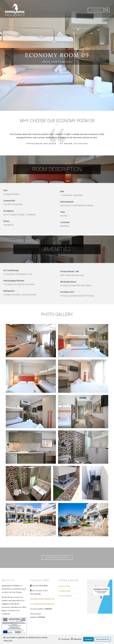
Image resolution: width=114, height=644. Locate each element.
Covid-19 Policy (65, 596)
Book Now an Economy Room (57, 557)
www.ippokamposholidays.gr (42, 604)
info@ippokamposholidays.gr (42, 599)
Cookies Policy (65, 591)
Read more (8, 641)
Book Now (96, 10)
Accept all (88, 639)
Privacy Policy (65, 586)
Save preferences (103, 639)
